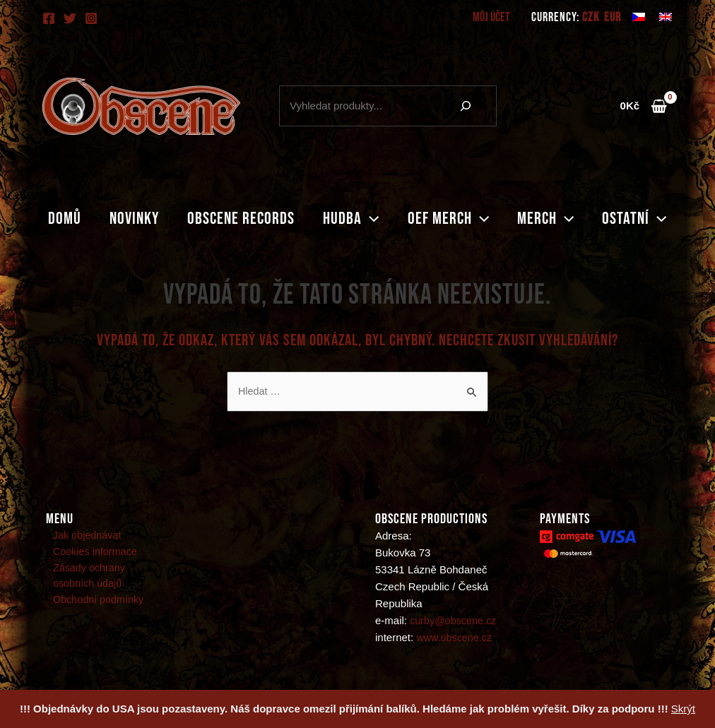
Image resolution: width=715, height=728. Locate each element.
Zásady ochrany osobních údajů (107, 579)
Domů (48, 219)
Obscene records (235, 219)
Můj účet (493, 17)
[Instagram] (91, 18)
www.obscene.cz (456, 638)
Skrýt (683, 709)
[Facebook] (49, 18)
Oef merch (454, 219)
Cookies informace (90, 553)
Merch (557, 219)
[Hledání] (466, 106)
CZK (591, 18)
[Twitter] (70, 18)
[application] (370, 219)
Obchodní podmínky (93, 604)
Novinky (123, 219)
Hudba (351, 219)
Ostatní (651, 219)
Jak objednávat (82, 536)
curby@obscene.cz (455, 621)
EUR (613, 18)
